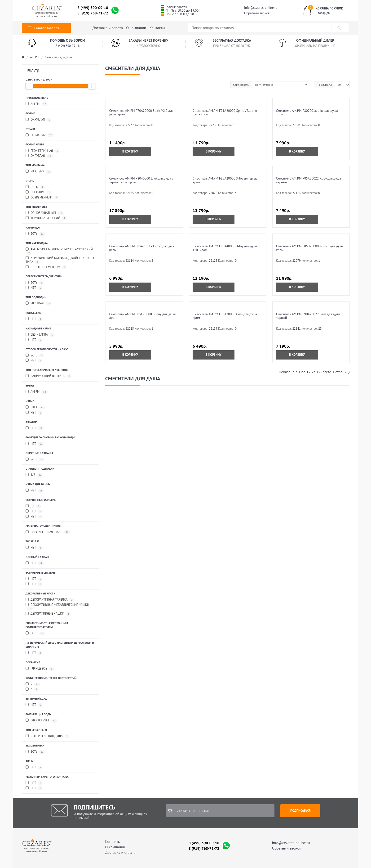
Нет (34, 288)
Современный (42, 198)
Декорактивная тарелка (50, 600)
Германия (40, 135)
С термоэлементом (46, 267)
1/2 (34, 475)
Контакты (157, 28)
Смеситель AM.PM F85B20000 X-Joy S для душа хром (310, 248)
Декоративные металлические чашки (57, 607)
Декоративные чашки (48, 614)
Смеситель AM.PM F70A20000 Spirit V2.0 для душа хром (141, 112)
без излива (40, 335)
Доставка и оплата (108, 28)
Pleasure (38, 192)
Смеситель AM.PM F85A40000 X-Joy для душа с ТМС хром (226, 248)
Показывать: (324, 85)
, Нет (35, 407)
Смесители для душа (59, 57)
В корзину (130, 151)
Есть (35, 234)
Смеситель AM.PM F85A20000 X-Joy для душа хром (225, 180)
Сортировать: (241, 85)
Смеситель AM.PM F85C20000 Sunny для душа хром (143, 316)
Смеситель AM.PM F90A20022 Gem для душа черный (308, 316)
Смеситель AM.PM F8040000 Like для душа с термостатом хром (141, 180)
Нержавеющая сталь (48, 532)
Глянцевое (40, 669)
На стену (39, 172)
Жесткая (39, 304)
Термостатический (46, 218)
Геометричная (42, 151)
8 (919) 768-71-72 (93, 13)
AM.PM (37, 104)
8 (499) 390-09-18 (93, 8)
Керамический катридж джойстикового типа (60, 260)
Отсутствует (41, 721)
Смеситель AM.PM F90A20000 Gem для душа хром (225, 316)
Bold (35, 187)
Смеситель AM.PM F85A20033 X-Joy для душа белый (142, 248)
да (33, 506)
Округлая (38, 120)
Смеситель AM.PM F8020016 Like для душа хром (307, 112)
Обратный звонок (257, 13)
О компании (136, 28)
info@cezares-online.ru (261, 8)
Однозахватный (45, 213)
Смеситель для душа (47, 736)
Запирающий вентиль (49, 376)
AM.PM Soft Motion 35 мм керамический (59, 251)
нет (34, 340)
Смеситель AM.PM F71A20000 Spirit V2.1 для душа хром (225, 112)
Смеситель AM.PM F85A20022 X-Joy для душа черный (309, 180)
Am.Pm (35, 57)
